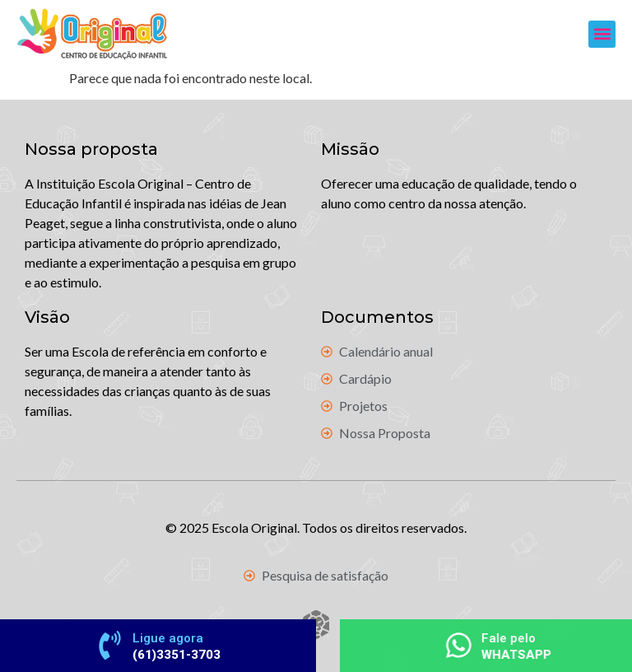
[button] (602, 34)
